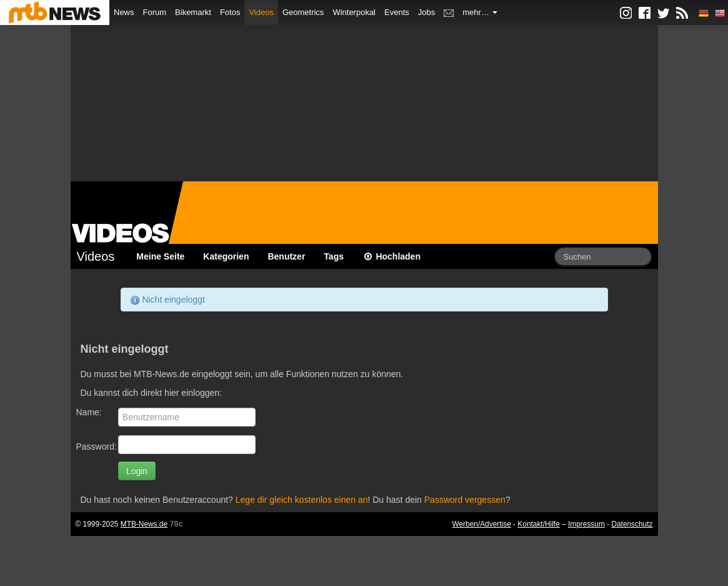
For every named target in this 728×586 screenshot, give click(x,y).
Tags (334, 256)
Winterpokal (354, 12)
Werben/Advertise (481, 524)
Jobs (426, 12)
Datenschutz (632, 524)
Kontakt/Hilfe (538, 524)
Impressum (586, 524)
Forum (155, 12)
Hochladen (391, 256)
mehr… (480, 12)
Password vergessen (465, 500)
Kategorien (226, 256)
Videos (261, 12)
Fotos (230, 12)
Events (397, 12)
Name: (89, 412)
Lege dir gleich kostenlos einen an (302, 500)
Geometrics (303, 12)
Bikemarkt (193, 12)
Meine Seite (160, 256)
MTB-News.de (144, 524)
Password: (97, 447)
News (124, 12)
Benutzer (286, 256)
